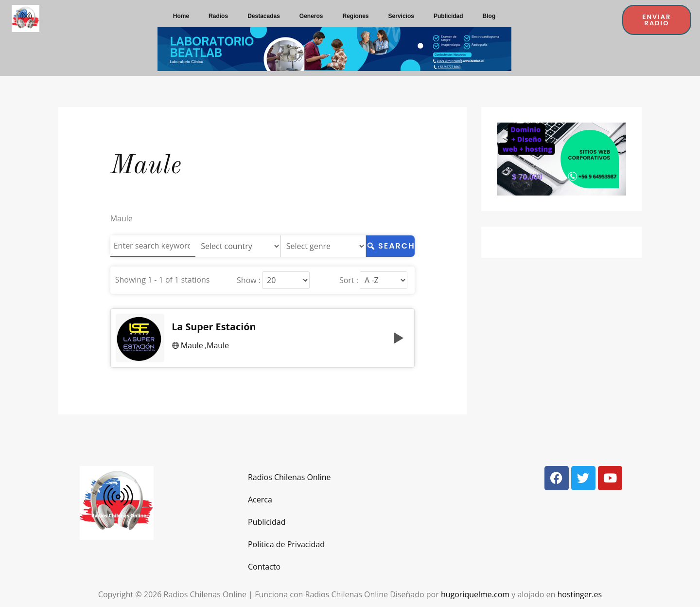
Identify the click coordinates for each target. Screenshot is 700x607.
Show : (248, 280)
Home (181, 16)
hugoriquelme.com (475, 594)
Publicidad (448, 16)
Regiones (356, 16)
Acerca (260, 500)
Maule (192, 345)
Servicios (401, 16)
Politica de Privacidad (286, 544)
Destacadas (264, 16)
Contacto (264, 567)
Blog (489, 16)
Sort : (348, 280)
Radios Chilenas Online (289, 477)
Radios (218, 16)
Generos (311, 16)
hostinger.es (579, 594)
